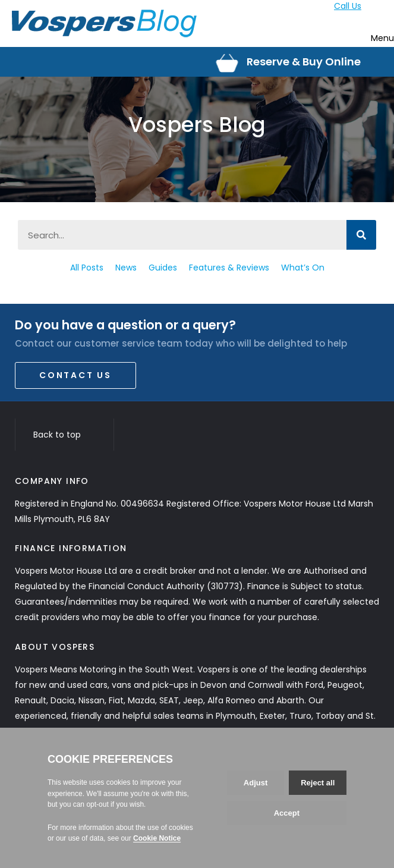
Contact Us (75, 375)
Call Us (348, 6)
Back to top (64, 435)
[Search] (361, 235)
